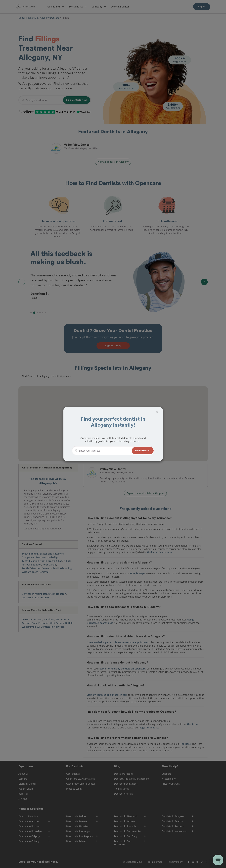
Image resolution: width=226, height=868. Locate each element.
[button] (143, 451)
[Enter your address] (104, 451)
